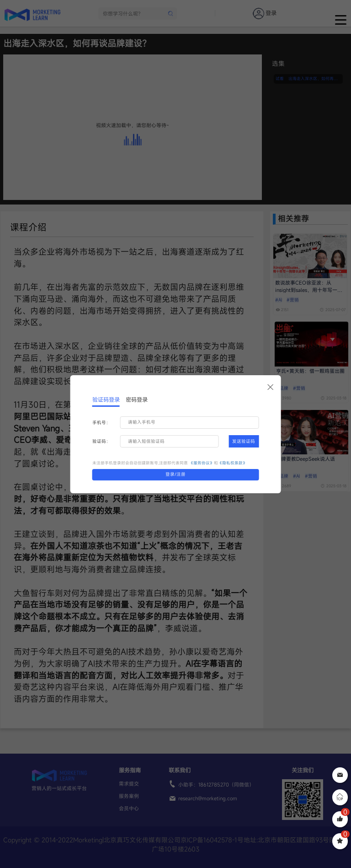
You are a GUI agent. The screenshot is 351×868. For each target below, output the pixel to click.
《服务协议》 (202, 463)
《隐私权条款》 (232, 463)
